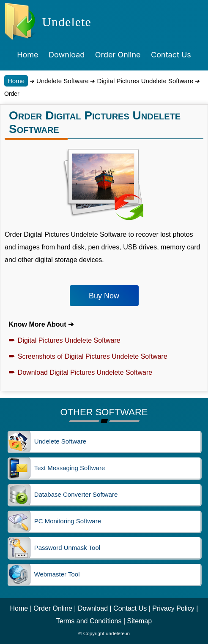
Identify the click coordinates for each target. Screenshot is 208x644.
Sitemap (140, 621)
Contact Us (130, 608)
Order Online (53, 608)
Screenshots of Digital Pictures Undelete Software (88, 356)
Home (16, 81)
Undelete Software (62, 81)
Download (93, 608)
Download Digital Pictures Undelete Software (80, 372)
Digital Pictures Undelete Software (144, 81)
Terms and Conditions (89, 621)
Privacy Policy (173, 608)
